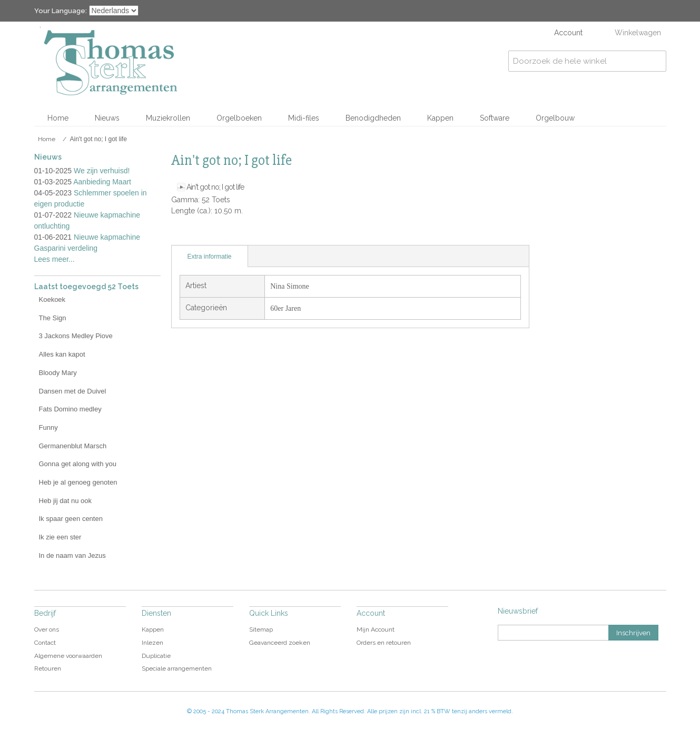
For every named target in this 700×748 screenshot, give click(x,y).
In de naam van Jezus (72, 555)
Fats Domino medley (70, 409)
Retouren (48, 668)
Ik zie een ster (60, 537)
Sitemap (261, 629)
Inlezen (152, 643)
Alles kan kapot (62, 354)
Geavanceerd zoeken (280, 643)
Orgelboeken (239, 118)
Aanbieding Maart (102, 182)
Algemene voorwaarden (68, 656)
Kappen (440, 118)
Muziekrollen (168, 118)
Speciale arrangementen (177, 668)
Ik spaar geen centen (71, 519)
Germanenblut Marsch (73, 446)
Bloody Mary (58, 373)
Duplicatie (156, 656)
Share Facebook (203, 234)
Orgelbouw (555, 118)
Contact (45, 643)
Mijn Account (376, 629)
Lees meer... (55, 259)
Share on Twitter (224, 234)
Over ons (47, 629)
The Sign (53, 318)
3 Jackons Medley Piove (76, 336)
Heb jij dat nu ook (65, 501)
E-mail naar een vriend (182, 234)
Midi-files (304, 118)
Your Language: (61, 11)
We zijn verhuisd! (102, 171)
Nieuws (107, 118)
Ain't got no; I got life (215, 187)
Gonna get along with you (78, 464)
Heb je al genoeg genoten (78, 482)
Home (58, 118)
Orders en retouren (384, 643)
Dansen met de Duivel (73, 391)
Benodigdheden (373, 118)
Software (495, 118)
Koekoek (52, 299)
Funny (48, 427)
